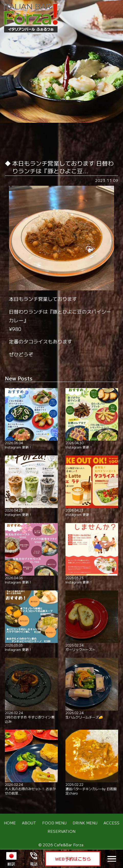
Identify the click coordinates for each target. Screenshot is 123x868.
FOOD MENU (54, 822)
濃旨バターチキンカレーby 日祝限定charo (92, 762)
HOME (10, 822)
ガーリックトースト (92, 621)
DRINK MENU (85, 822)
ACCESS (111, 822)
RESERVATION (61, 831)
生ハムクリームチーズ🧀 (92, 688)
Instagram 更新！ (31, 419)
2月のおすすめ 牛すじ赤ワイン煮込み (31, 691)
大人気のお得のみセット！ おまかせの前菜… (31, 762)
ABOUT (29, 822)
